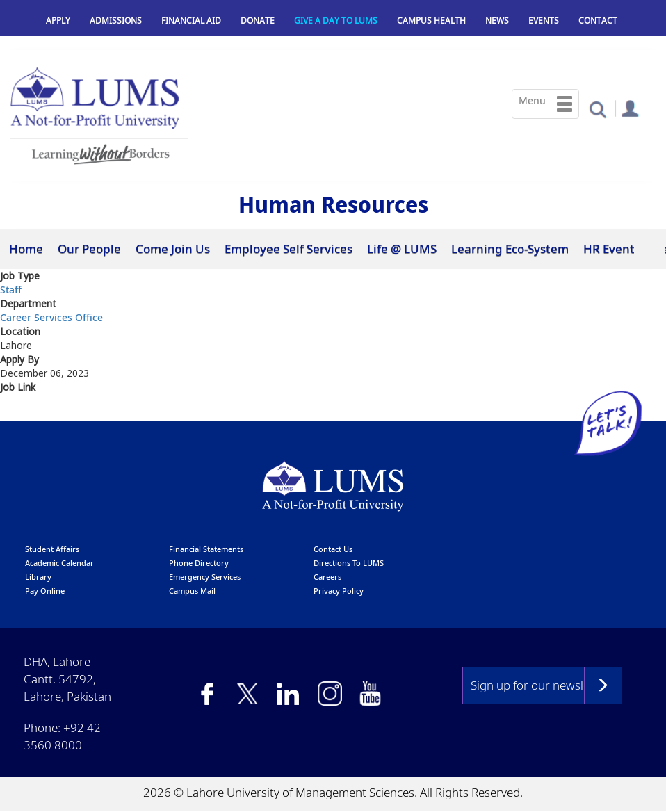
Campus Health (431, 21)
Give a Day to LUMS (336, 21)
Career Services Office (51, 317)
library (38, 577)
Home (26, 249)
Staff (11, 290)
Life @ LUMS (402, 249)
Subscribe (603, 685)
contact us (333, 549)
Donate (258, 21)
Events (544, 21)
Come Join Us (173, 249)
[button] (598, 109)
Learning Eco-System (510, 249)
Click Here (26, 412)
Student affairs (52, 549)
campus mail (192, 591)
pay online (45, 591)
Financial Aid (191, 21)
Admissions (116, 21)
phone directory (199, 563)
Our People (89, 249)
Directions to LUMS (349, 563)
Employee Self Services (289, 249)
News (497, 21)
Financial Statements (206, 549)
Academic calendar (59, 563)
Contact (598, 21)
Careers (327, 577)
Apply (58, 21)
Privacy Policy (339, 591)
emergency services (205, 577)
